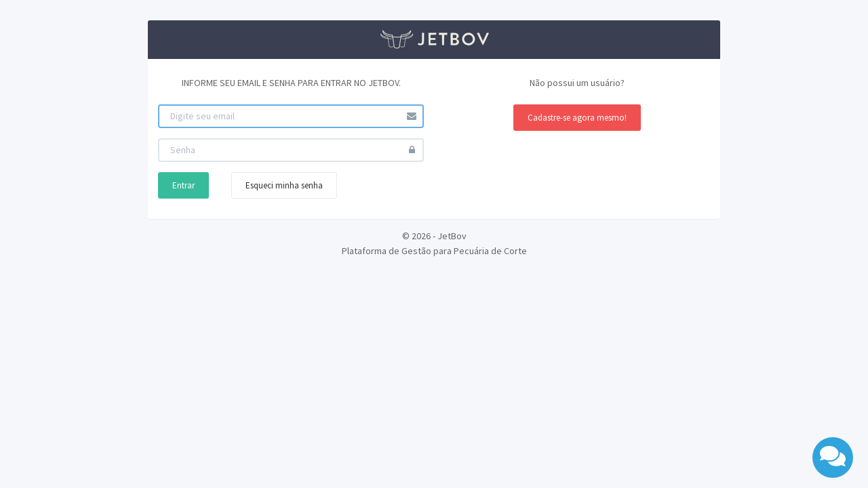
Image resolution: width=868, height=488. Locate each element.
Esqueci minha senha (284, 185)
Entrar (183, 185)
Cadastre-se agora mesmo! (577, 118)
